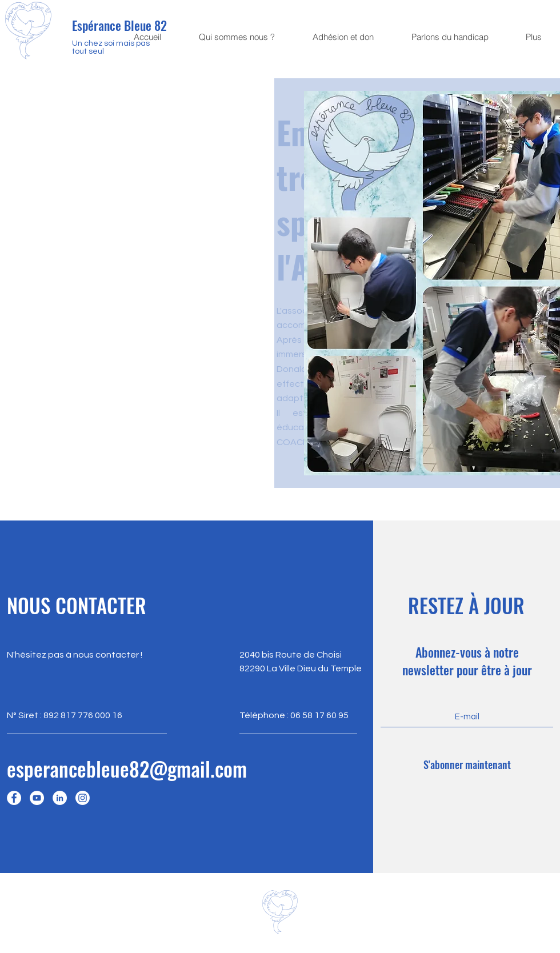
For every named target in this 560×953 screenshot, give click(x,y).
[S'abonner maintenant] (467, 765)
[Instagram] (83, 798)
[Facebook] (14, 798)
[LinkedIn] (60, 798)
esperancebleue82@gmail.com (127, 768)
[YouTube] (37, 798)
